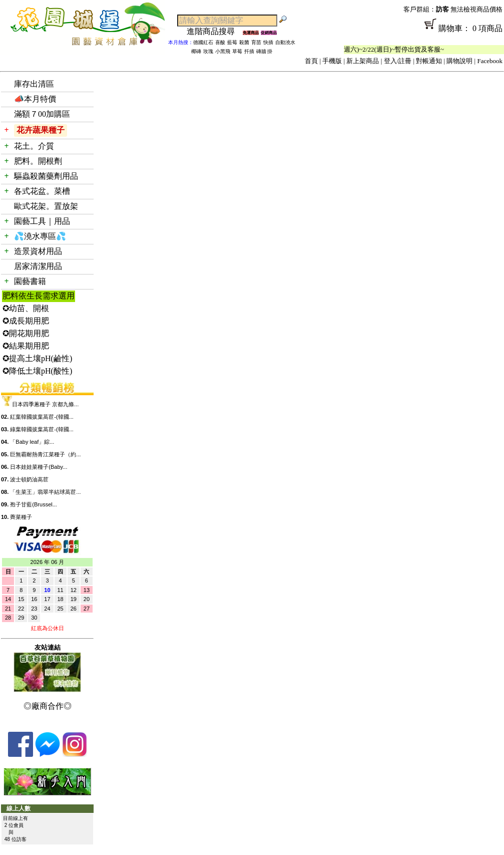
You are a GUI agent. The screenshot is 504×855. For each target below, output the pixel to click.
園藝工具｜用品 (42, 221)
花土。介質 (34, 146)
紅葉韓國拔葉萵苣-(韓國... (42, 417)
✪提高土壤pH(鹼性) (37, 358)
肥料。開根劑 (38, 161)
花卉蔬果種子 (41, 130)
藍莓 (232, 42)
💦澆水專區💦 (40, 236)
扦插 (249, 51)
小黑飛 (223, 51)
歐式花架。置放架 (46, 206)
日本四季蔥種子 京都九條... (45, 404)
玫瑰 (208, 51)
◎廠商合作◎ (48, 706)
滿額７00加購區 (42, 114)
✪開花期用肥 (26, 333)
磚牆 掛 (265, 51)
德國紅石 (203, 42)
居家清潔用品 (38, 266)
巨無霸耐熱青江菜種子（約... (45, 454)
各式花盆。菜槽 (42, 191)
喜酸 (220, 42)
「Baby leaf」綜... (32, 442)
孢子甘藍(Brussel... (34, 504)
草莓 (237, 51)
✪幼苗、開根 (26, 308)
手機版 (332, 61)
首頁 (311, 61)
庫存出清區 (34, 84)
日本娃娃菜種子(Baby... (39, 467)
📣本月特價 (35, 99)
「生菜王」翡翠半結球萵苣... (45, 492)
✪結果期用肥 (26, 346)
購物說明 (459, 61)
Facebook (490, 61)
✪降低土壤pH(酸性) (37, 371)
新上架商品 (363, 61)
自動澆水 (285, 42)
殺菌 (244, 42)
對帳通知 (429, 61)
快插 (268, 42)
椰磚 (196, 51)
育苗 (256, 42)
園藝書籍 (30, 281)
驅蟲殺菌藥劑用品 (46, 176)
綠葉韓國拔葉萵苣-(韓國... (42, 429)
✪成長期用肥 (26, 321)
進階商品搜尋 (215, 31)
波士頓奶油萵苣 (29, 479)
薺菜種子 (21, 517)
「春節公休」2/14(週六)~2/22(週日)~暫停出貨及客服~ (374, 49)
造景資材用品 (38, 251)
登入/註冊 (398, 61)
